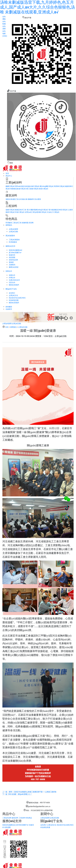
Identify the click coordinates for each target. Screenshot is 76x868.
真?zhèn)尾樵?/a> (15, 253)
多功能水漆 (23, 199)
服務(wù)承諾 (14, 267)
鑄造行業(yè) (44, 189)
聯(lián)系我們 (14, 285)
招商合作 (9, 271)
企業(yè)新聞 (13, 229)
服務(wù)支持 (10, 246)
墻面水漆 (9, 199)
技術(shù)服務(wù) (15, 250)
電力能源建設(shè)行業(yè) (58, 210)
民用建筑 (9, 223)
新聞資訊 (9, 225)
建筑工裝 (16, 199)
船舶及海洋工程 (21, 210)
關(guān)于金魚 (11, 289)
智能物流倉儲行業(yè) (18, 189)
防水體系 (38, 199)
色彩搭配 (12, 257)
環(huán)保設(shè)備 (22, 186)
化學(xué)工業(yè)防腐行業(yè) (36, 212)
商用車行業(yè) (59, 186)
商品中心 (9, 176)
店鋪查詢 (12, 265)
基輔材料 (31, 199)
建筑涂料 (15, 818)
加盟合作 (12, 275)
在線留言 (9, 309)
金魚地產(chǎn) (5, 34)
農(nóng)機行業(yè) (47, 186)
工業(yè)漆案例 (14, 240)
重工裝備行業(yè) (32, 189)
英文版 (17, 163)
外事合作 (12, 278)
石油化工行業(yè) (53, 212)
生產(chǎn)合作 (14, 280)
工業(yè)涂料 (7, 818)
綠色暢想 (9, 307)
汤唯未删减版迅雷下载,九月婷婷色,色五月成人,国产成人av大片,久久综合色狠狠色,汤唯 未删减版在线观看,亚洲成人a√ (37, 7)
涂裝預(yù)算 (13, 260)
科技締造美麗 (14, 300)
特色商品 (29, 818)
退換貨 (11, 262)
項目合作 (12, 282)
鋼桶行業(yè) (10, 186)
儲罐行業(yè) (10, 210)
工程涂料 (22, 818)
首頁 (7, 173)
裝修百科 (12, 255)
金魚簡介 (12, 293)
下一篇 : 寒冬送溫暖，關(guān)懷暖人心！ (17, 794)
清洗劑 (31, 223)
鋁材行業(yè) (35, 186)
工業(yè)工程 (17, 223)
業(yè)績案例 (10, 236)
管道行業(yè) (20, 212)
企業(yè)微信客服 (15, 18)
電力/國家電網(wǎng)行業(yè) (37, 210)
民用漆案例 (13, 242)
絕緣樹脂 (25, 223)
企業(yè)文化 (13, 295)
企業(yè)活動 (13, 232)
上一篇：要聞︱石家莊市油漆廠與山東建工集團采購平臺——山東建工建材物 (29, 792)
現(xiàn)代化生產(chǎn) (17, 298)
